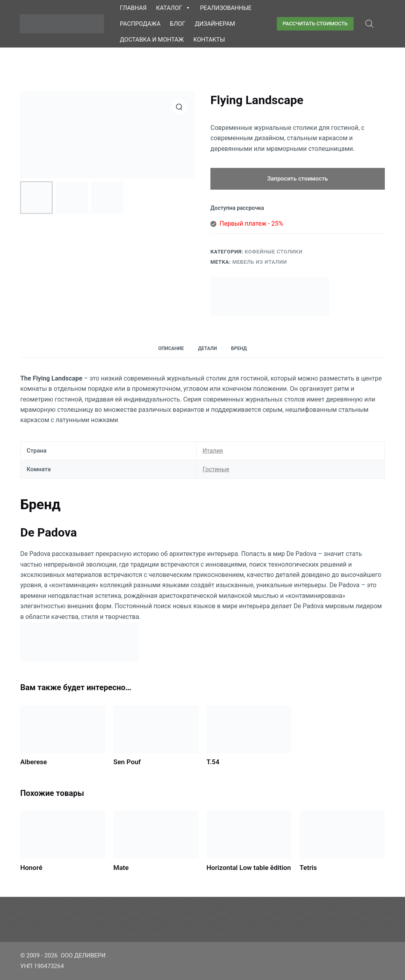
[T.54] (249, 729)
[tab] (171, 349)
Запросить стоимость (297, 179)
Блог (178, 24)
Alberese (33, 762)
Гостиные (216, 469)
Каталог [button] (173, 8)
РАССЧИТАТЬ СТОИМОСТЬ (315, 24)
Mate (121, 868)
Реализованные (226, 8)
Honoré (31, 868)
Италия (213, 451)
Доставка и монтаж (152, 40)
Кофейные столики (274, 252)
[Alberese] (63, 729)
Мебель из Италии (259, 262)
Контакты (209, 40)
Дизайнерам (215, 24)
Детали (208, 348)
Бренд (239, 348)
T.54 (213, 762)
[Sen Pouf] (156, 729)
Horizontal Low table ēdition (249, 868)
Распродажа (140, 24)
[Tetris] (342, 835)
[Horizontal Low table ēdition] (249, 835)
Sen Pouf (127, 762)
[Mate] (156, 835)
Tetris (308, 868)
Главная (133, 8)
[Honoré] (63, 835)
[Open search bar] (369, 24)
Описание (171, 348)
